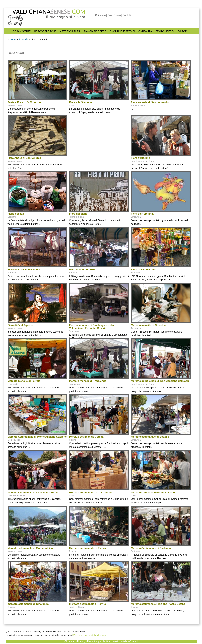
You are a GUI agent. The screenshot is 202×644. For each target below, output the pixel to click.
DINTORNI (184, 31)
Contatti (127, 15)
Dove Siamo (114, 15)
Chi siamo (100, 15)
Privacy (81, 641)
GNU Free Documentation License (89, 635)
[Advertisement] (99, 140)
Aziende (23, 39)
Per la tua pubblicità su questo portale (107, 641)
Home (13, 39)
